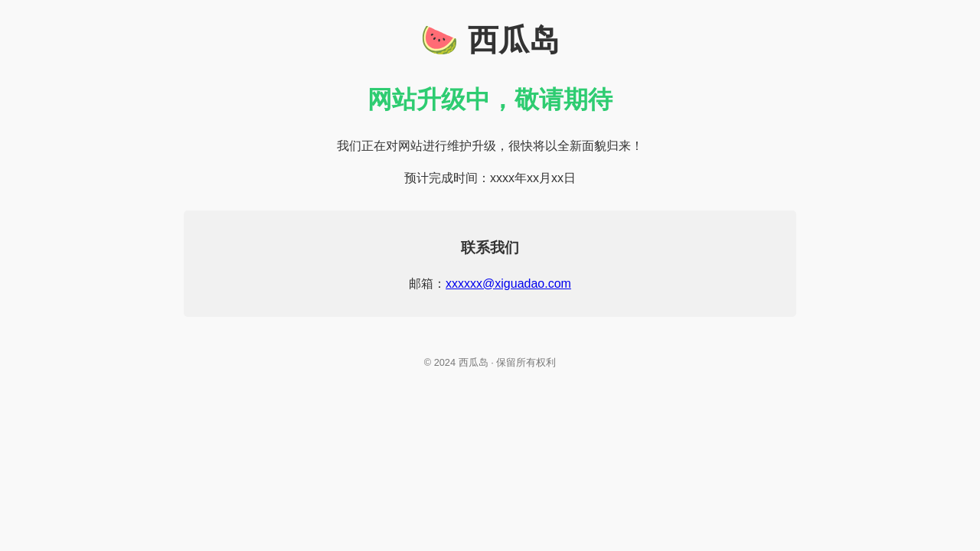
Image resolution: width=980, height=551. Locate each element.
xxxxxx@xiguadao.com (508, 284)
